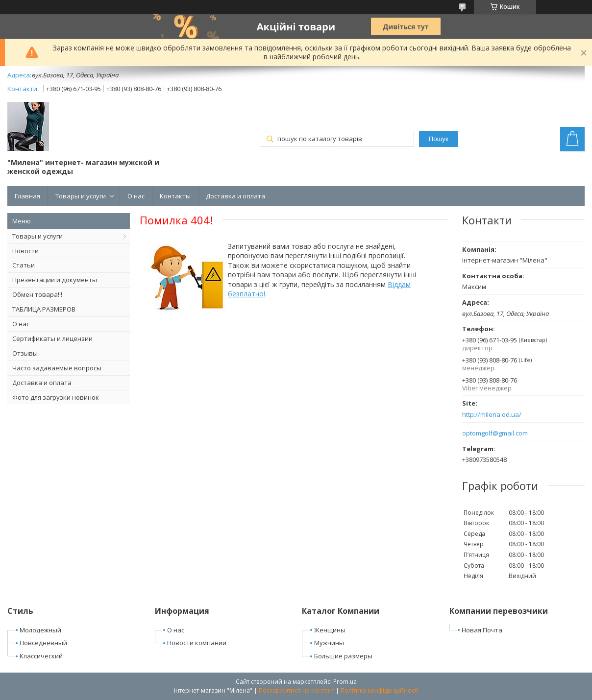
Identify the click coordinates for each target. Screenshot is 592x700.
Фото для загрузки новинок (56, 397)
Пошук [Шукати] (439, 139)
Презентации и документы (55, 280)
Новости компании (197, 643)
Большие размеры (343, 656)
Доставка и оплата (235, 196)
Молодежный (40, 630)
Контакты (175, 196)
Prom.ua (345, 682)
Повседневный (43, 643)
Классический (41, 656)
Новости (25, 251)
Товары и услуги (81, 196)
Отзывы (25, 353)
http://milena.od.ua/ (492, 415)
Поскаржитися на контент (296, 690)
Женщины (330, 630)
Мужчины (329, 643)
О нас (136, 196)
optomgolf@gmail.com (495, 433)
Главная (27, 196)
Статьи (24, 265)
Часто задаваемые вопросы (57, 368)
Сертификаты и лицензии (52, 338)
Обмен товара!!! (37, 294)
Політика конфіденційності (380, 690)
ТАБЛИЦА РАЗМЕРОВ (44, 309)
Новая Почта (482, 630)
